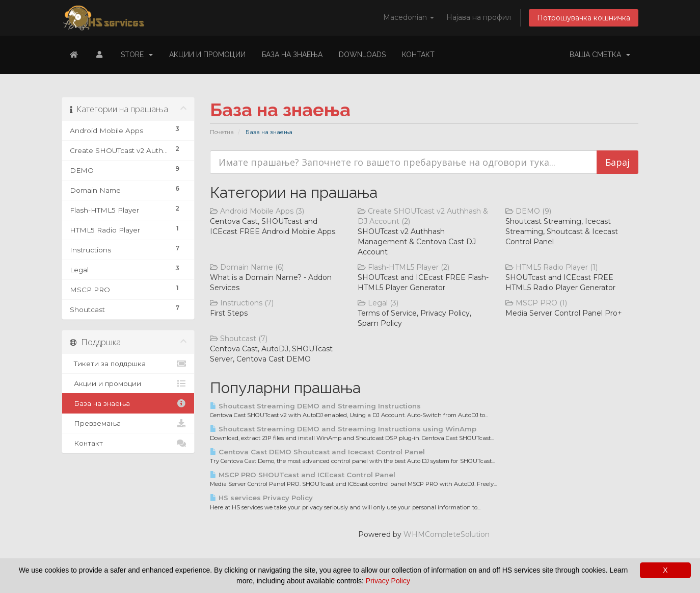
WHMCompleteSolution (447, 534)
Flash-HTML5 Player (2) (403, 267)
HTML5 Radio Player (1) (551, 267)
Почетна (222, 132)
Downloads (362, 55)
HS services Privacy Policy (261, 498)
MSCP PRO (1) (536, 303)
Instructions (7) (242, 303)
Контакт (418, 55)
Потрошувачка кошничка (584, 18)
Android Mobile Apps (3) (257, 211)
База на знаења (292, 55)
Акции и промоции (207, 55)
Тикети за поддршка (128, 364)
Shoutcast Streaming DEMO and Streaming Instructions (315, 406)
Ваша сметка (600, 55)
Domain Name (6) (247, 267)
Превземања (128, 423)
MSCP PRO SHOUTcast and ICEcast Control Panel (303, 475)
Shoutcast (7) (239, 339)
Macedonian (409, 17)
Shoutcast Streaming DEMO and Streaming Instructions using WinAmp (343, 429)
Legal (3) (378, 303)
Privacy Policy (388, 581)
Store (137, 55)
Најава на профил (479, 17)
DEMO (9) (528, 211)
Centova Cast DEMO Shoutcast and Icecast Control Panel (317, 452)
